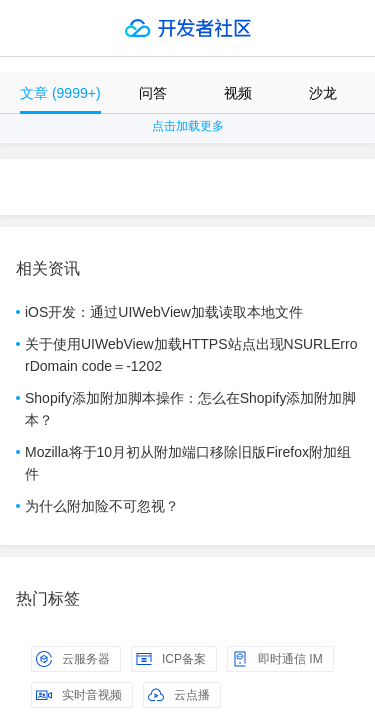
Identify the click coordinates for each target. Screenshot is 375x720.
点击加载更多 (188, 126)
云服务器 (73, 659)
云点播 (179, 695)
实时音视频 (79, 695)
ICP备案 (171, 659)
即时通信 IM (277, 659)
